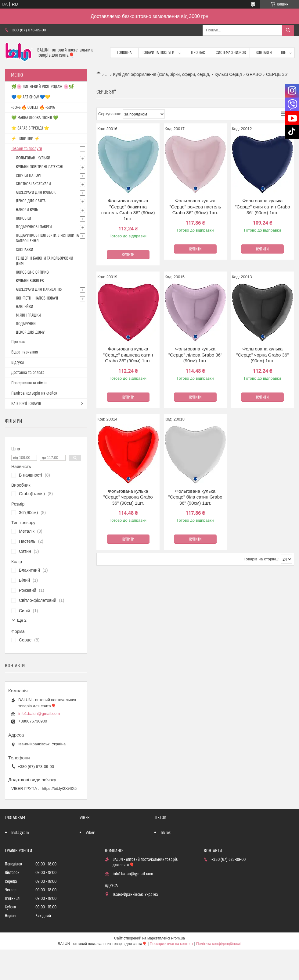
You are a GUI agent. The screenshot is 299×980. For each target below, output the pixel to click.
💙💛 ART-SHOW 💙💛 (31, 97)
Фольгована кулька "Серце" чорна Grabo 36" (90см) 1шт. (262, 355)
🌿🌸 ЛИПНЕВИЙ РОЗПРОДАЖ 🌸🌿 (43, 87)
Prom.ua (178, 938)
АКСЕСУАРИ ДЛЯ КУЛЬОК (36, 193)
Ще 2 (22, 620)
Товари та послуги (158, 53)
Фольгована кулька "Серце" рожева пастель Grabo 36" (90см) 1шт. (195, 207)
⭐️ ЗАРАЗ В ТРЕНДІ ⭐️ (30, 128)
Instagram (20, 833)
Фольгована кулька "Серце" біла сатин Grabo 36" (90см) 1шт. (195, 497)
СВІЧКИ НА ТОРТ (29, 176)
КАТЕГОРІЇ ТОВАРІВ (26, 404)
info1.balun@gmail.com (39, 714)
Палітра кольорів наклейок (34, 393)
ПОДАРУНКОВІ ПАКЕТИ (34, 227)
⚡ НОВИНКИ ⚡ (25, 139)
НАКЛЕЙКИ (25, 307)
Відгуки (18, 363)
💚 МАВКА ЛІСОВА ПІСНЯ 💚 (35, 118)
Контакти (264, 53)
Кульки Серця (228, 74)
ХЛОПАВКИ (25, 250)
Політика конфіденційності (219, 944)
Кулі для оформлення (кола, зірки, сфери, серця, (162, 74)
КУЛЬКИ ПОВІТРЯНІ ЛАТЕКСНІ (40, 167)
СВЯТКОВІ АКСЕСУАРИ (33, 184)
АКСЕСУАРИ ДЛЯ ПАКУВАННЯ (39, 289)
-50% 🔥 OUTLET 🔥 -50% (33, 108)
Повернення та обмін (29, 383)
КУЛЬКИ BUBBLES (30, 281)
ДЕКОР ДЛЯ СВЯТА (31, 201)
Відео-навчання (25, 352)
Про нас (198, 53)
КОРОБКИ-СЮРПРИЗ (32, 272)
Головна (124, 53)
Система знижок (231, 53)
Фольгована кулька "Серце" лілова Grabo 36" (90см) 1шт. (195, 355)
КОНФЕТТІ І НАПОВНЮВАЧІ (37, 298)
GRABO (254, 74)
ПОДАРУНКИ (26, 324)
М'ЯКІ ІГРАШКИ (28, 315)
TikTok (166, 833)
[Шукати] (288, 30)
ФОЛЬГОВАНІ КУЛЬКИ (33, 158)
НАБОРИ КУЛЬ (27, 210)
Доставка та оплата (28, 373)
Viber (90, 833)
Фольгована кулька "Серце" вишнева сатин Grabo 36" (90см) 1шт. (128, 355)
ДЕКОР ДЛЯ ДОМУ (30, 332)
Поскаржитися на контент (171, 944)
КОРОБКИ (23, 218)
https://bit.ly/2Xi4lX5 (59, 788)
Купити (128, 255)
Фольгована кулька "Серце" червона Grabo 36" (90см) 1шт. (128, 497)
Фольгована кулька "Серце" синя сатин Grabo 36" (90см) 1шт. (262, 207)
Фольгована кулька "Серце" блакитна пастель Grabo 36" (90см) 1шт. (128, 210)
